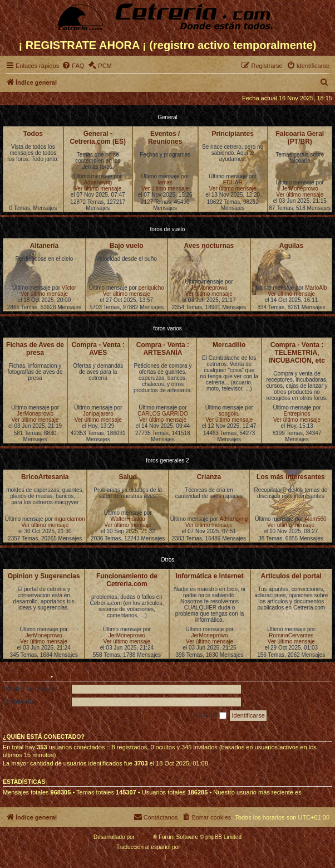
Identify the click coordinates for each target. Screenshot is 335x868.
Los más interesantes (291, 477)
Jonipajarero (98, 414)
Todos (33, 134)
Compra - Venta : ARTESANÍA (163, 349)
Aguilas (291, 246)
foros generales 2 (167, 460)
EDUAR (233, 182)
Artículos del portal (291, 576)
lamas (165, 182)
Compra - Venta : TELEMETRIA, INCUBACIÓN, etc (297, 353)
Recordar (210, 715)
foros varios (167, 328)
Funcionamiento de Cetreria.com (127, 580)
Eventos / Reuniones (165, 138)
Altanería (44, 246)
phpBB (145, 837)
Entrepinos (297, 414)
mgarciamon (70, 519)
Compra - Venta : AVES (98, 349)
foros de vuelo (168, 229)
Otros (167, 560)
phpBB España (200, 847)
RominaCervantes (291, 635)
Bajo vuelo (127, 246)
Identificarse (25, 676)
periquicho (151, 288)
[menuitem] (73, 66)
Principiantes (232, 134)
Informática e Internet (210, 576)
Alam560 (315, 519)
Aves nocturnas (209, 246)
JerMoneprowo (300, 189)
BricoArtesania (45, 477)
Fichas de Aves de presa (35, 349)
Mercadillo (229, 345)
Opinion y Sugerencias (44, 576)
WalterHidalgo (127, 519)
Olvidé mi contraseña (31, 715)
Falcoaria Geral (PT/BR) (300, 138)
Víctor (69, 288)
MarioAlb (316, 288)
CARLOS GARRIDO (163, 414)
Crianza (209, 477)
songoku (229, 414)
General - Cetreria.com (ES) (98, 138)
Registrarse (77, 676)
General (167, 117)
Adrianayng (98, 182)
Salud (128, 477)
